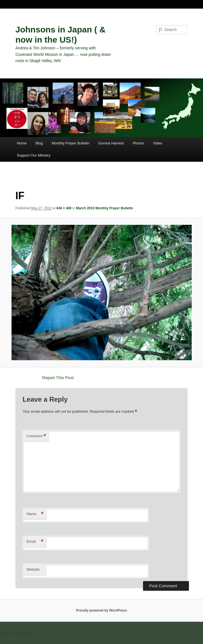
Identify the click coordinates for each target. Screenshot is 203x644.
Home (22, 143)
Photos (138, 143)
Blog (39, 143)
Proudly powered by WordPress (101, 610)
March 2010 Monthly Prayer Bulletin (105, 208)
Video (158, 143)
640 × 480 (64, 208)
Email (35, 542)
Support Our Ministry (34, 155)
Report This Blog (16, 633)
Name (35, 514)
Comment (36, 436)
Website (33, 569)
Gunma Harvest (111, 143)
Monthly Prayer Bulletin (71, 143)
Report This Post (58, 378)
